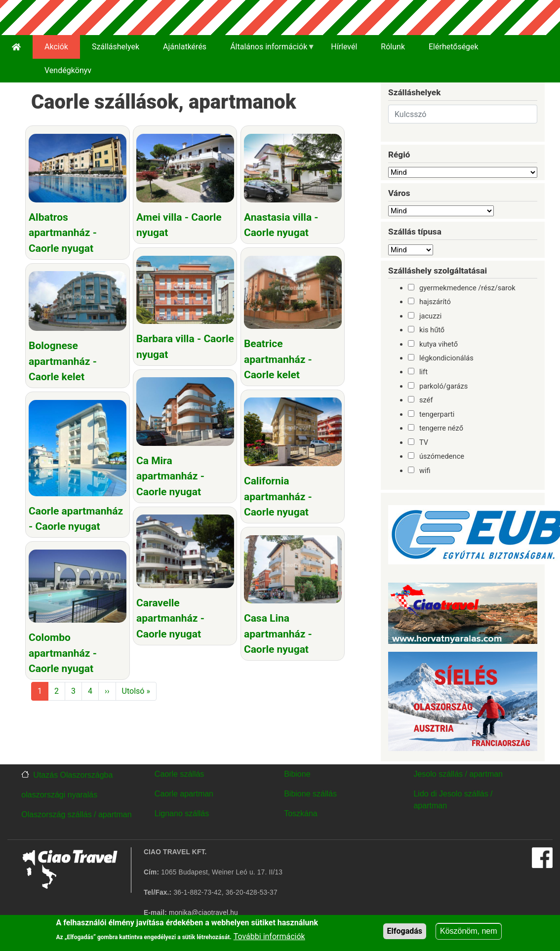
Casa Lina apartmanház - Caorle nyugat (276, 631)
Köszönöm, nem (469, 933)
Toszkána (301, 813)
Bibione (297, 774)
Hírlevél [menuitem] (344, 47)
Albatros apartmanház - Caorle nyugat (63, 233)
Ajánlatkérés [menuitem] (185, 47)
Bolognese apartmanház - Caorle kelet (63, 361)
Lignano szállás (182, 813)
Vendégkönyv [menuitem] (68, 70)
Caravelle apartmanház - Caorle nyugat (169, 616)
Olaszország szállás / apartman (76, 814)
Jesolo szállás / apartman (458, 774)
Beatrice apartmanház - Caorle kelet (276, 358)
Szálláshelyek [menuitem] (116, 47)
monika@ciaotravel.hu (203, 913)
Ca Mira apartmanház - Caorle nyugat (169, 474)
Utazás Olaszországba (73, 775)
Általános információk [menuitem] (267, 50)
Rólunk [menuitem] (393, 47)
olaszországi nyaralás (59, 795)
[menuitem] (16, 47)
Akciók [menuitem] (56, 47)
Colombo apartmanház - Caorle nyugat (63, 651)
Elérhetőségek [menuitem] (454, 47)
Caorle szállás (179, 774)
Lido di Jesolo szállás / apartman (453, 800)
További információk (269, 938)
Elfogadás (405, 933)
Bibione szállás (310, 794)
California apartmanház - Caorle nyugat (276, 495)
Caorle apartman (184, 794)
